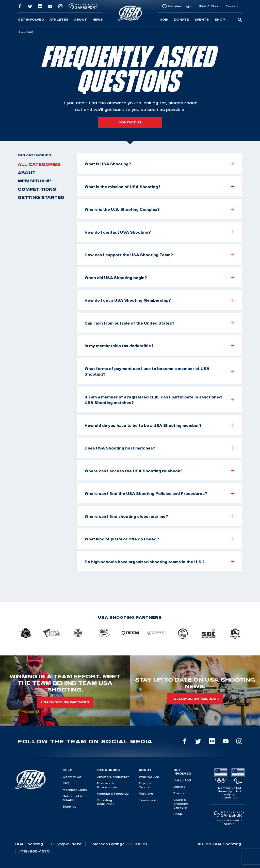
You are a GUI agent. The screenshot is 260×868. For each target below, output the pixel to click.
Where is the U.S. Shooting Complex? (160, 209)
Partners (146, 793)
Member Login (180, 6)
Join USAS (182, 780)
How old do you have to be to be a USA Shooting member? (160, 425)
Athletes (59, 20)
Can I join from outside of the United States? (160, 323)
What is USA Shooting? (160, 164)
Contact (232, 6)
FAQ (66, 783)
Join (164, 20)
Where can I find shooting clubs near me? (160, 516)
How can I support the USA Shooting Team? (160, 255)
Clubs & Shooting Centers (181, 803)
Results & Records (113, 793)
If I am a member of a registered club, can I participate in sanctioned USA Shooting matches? (160, 400)
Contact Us (72, 777)
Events (202, 20)
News (98, 20)
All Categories (39, 164)
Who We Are (149, 777)
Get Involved (31, 20)
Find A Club (209, 6)
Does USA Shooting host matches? (160, 448)
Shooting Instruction (106, 802)
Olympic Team (146, 785)
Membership (35, 181)
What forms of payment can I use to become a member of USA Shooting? (160, 371)
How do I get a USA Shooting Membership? (160, 300)
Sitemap (70, 806)
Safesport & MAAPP (73, 798)
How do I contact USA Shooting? (160, 232)
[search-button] (240, 20)
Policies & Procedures (107, 785)
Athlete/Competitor (113, 777)
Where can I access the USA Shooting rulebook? (160, 471)
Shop (220, 20)
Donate (182, 20)
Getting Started (41, 197)
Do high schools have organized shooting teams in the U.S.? (160, 562)
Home (21, 32)
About (80, 20)
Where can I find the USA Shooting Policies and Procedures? (160, 493)
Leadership (148, 800)
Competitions (37, 189)
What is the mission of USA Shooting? (160, 187)
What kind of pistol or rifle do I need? (160, 539)
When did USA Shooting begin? (160, 278)
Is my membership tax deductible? (160, 346)
